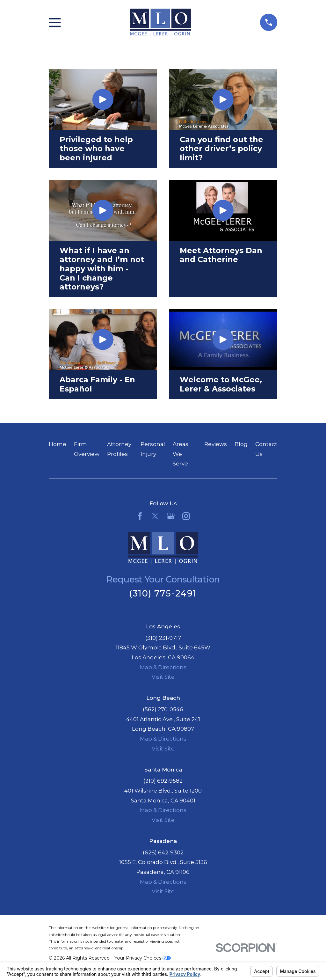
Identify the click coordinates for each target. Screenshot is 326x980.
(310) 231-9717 (163, 638)
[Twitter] (155, 516)
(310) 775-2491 (163, 593)
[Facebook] (140, 516)
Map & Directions (163, 667)
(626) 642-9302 (163, 852)
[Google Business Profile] (171, 516)
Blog (241, 444)
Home (58, 444)
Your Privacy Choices (143, 958)
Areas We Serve (181, 454)
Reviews (216, 444)
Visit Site (163, 677)
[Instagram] (186, 516)
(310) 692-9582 (163, 781)
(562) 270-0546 (163, 709)
